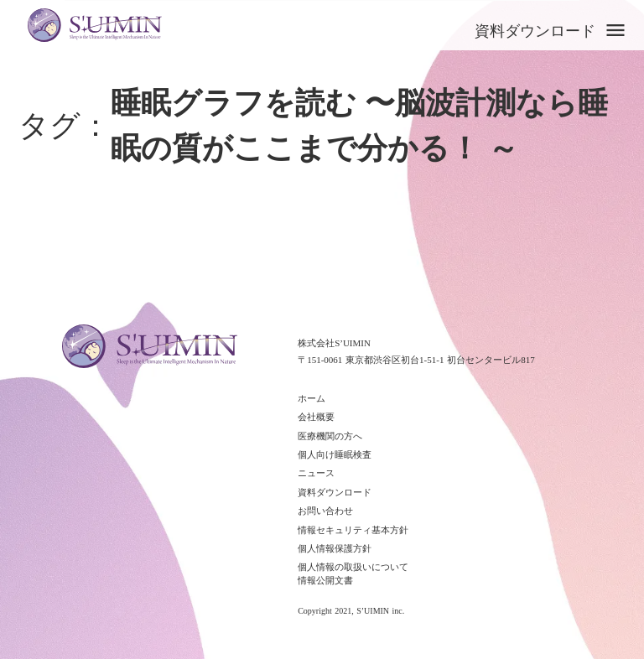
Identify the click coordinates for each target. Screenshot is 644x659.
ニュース (316, 473)
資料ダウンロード (535, 31)
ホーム (312, 398)
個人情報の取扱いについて (353, 567)
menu (615, 30)
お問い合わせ (325, 511)
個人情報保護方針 (335, 548)
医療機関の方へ (330, 436)
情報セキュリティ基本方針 (353, 530)
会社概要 (316, 417)
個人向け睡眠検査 (335, 454)
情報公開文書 (325, 580)
